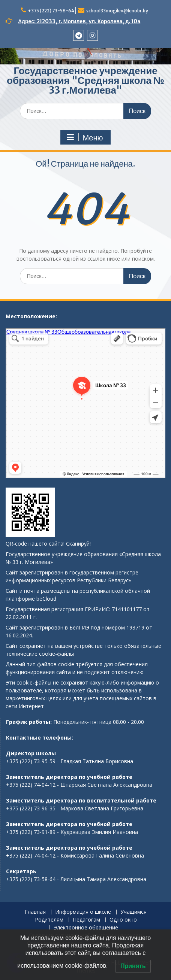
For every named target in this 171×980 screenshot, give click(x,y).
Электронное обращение (86, 928)
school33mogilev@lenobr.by (117, 11)
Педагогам (86, 920)
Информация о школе (83, 912)
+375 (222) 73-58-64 (51, 11)
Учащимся (133, 912)
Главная (35, 912)
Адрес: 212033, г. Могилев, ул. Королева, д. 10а (79, 21)
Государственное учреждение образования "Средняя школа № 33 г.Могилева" (85, 80)
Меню (84, 137)
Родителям (49, 920)
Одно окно (123, 920)
